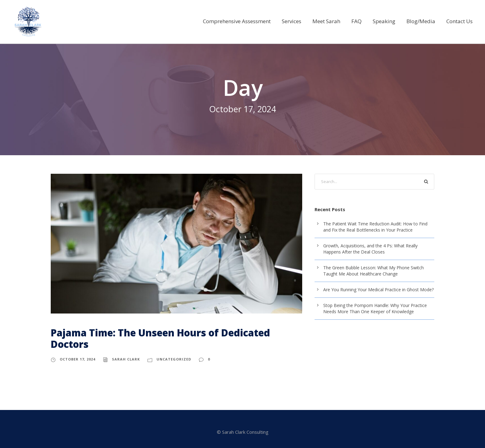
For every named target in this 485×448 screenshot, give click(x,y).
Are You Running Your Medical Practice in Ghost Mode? (377, 290)
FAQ (360, 21)
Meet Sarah (330, 21)
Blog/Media (422, 21)
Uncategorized (174, 359)
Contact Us (460, 21)
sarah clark (126, 359)
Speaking (387, 21)
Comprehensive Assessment (240, 21)
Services (295, 21)
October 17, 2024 (77, 359)
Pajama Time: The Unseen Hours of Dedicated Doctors (160, 338)
